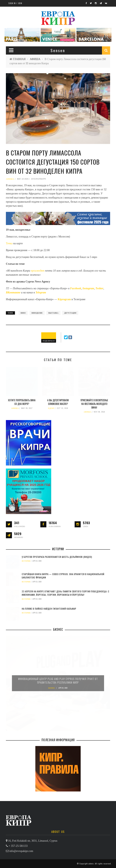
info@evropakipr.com (21, 851)
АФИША (35, 59)
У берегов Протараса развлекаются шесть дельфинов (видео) (57, 557)
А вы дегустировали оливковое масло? (58, 402)
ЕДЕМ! (51, 408)
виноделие (37, 313)
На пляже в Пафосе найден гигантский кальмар (49, 609)
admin (91, 864)
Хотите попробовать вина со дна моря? (22, 402)
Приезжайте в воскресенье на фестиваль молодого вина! (94, 404)
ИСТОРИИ (26, 561)
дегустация (70, 313)
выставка (53, 313)
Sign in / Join (15, 3)
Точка (9, 243)
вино (23, 313)
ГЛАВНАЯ (19, 59)
